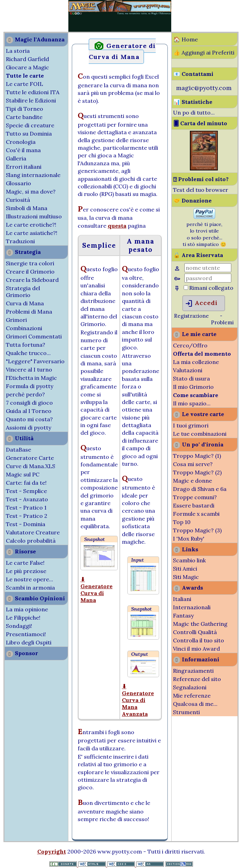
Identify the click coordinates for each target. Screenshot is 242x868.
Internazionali (192, 607)
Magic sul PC (23, 474)
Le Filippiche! (23, 618)
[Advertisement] (21, 17)
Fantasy (183, 615)
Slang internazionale (33, 175)
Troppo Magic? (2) (197, 472)
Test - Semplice (26, 491)
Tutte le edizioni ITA (33, 92)
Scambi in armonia (30, 588)
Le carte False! (25, 563)
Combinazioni (24, 328)
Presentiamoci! (26, 634)
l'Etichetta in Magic (31, 378)
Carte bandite (24, 117)
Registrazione (191, 316)
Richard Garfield (27, 59)
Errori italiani (24, 167)
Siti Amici (185, 569)
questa (117, 226)
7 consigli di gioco (29, 403)
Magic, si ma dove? (31, 191)
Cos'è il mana (23, 150)
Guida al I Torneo (29, 411)
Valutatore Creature (33, 532)
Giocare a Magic (27, 67)
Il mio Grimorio (193, 387)
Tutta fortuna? (26, 345)
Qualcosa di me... (195, 704)
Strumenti (186, 712)
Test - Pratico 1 (26, 507)
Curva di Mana (25, 303)
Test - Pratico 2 (27, 516)
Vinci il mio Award (196, 649)
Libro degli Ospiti (29, 642)
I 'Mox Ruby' (189, 539)
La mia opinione (27, 609)
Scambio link (189, 560)
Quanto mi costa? (29, 419)
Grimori (16, 320)
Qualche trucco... (28, 353)
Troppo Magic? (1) (197, 456)
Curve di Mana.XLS (31, 466)
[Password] (208, 278)
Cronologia (21, 142)
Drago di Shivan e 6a (200, 489)
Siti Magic (186, 577)
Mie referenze (192, 696)
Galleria (16, 158)
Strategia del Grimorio (23, 292)
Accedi (201, 304)
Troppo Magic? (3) (197, 530)
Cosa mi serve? (193, 464)
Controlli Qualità (195, 632)
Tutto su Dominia (29, 134)
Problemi (222, 322)
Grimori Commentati (34, 336)
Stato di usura (191, 378)
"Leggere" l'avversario (35, 361)
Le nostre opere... (30, 579)
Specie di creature (30, 125)
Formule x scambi (196, 514)
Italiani (182, 599)
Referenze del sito (197, 679)
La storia (18, 51)
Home (190, 39)
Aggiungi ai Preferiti (208, 52)
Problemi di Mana (29, 312)
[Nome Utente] (208, 268)
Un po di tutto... (194, 112)
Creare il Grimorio (30, 272)
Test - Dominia (26, 524)
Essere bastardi (194, 505)
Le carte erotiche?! (31, 225)
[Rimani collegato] (186, 288)
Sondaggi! (19, 626)
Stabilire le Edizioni (31, 100)
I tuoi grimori (191, 425)
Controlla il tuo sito (199, 640)
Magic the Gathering (200, 624)
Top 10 (182, 522)
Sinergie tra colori (30, 263)
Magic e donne (192, 481)
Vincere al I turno (29, 369)
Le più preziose (26, 571)
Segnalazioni (190, 687)
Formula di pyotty (30, 386)
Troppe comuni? (195, 497)
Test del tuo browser (201, 190)
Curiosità (18, 200)
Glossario (18, 183)
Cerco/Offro (190, 345)
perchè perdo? (25, 394)
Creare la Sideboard (32, 280)
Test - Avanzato (27, 499)
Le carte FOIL (25, 84)
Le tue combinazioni (200, 434)
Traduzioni (20, 241)
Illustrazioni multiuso (34, 216)
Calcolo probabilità (31, 541)
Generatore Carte (30, 458)
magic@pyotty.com (204, 88)
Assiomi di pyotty (28, 427)
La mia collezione (196, 362)
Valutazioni (188, 370)
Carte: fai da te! (26, 483)
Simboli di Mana (27, 208)
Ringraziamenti (193, 671)
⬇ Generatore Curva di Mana (96, 590)
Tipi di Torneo (25, 109)
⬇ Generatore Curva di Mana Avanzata (138, 700)
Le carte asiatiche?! (32, 233)
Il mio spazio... (192, 403)
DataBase (18, 450)
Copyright (52, 851)
